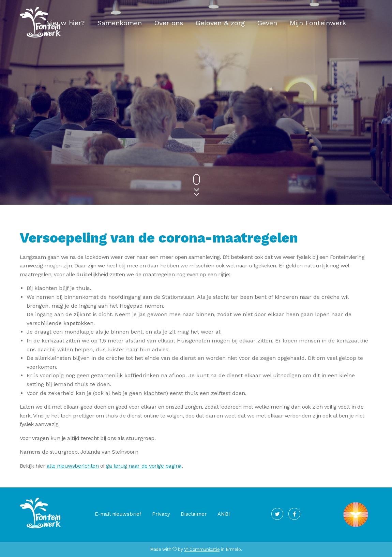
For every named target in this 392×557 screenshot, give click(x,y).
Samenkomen (120, 23)
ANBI (224, 514)
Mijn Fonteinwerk (318, 23)
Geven (267, 23)
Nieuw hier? (65, 23)
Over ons (169, 23)
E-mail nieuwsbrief (118, 514)
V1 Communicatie (202, 549)
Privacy (161, 514)
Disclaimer (194, 514)
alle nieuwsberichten (73, 466)
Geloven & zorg (220, 23)
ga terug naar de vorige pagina (144, 466)
